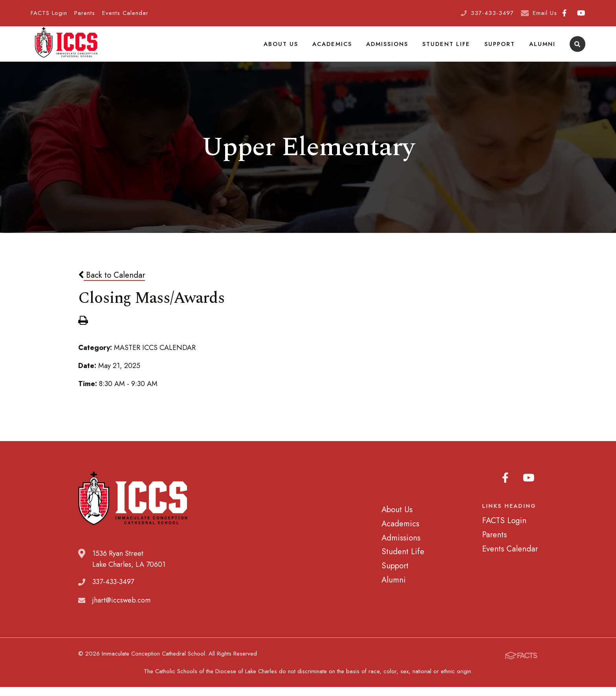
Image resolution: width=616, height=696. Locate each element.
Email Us (545, 13)
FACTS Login (49, 13)
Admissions (390, 49)
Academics (335, 49)
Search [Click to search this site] (577, 49)
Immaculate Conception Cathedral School (66, 49)
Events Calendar (125, 13)
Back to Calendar (112, 285)
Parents (85, 13)
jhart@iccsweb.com (121, 610)
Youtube (581, 13)
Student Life (449, 49)
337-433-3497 (492, 13)
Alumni (543, 49)
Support (501, 49)
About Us (285, 49)
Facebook (564, 13)
